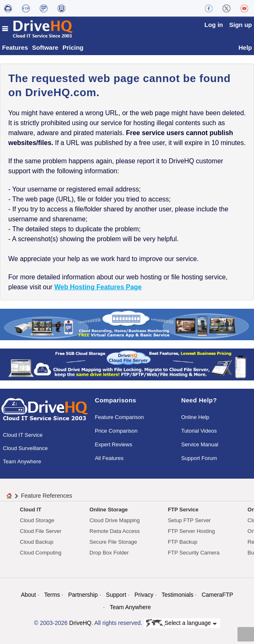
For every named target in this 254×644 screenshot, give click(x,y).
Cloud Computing (41, 553)
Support (116, 595)
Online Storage (108, 510)
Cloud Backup (37, 542)
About (28, 595)
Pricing (73, 47)
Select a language (181, 623)
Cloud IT (31, 510)
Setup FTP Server (189, 520)
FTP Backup (183, 542)
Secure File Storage (113, 542)
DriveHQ (80, 623)
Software (45, 47)
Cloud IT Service (23, 435)
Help (245, 47)
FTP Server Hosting (192, 531)
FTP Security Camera (194, 553)
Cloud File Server (41, 531)
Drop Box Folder (109, 553)
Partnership (83, 595)
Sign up (241, 25)
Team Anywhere (22, 461)
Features (15, 47)
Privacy (144, 595)
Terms (52, 595)
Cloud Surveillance (25, 448)
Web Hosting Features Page (98, 287)
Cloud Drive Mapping (114, 520)
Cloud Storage (37, 520)
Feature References (47, 496)
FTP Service (183, 510)
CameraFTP (217, 595)
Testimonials (178, 595)
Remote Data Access (114, 531)
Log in (214, 25)
